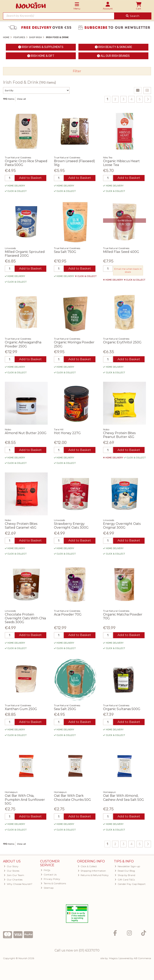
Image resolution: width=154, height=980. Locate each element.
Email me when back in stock (128, 270)
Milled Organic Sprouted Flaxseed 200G (25, 254)
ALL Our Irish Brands (113, 56)
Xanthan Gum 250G (21, 710)
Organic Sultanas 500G (122, 710)
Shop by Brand (125, 876)
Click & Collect (87, 867)
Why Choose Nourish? (18, 885)
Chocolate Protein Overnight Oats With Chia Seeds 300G (25, 619)
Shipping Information (92, 872)
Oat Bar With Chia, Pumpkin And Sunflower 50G (25, 800)
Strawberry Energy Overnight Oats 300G (71, 526)
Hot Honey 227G (67, 433)
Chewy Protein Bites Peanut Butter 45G (119, 435)
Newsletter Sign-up (127, 867)
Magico (113, 959)
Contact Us (49, 875)
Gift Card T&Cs (125, 880)
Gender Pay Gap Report (130, 885)
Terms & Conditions (53, 884)
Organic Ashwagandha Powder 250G (23, 344)
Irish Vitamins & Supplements (41, 47)
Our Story (11, 867)
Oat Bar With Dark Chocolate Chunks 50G (72, 798)
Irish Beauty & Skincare (113, 47)
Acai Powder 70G (68, 615)
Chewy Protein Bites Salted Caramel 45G (21, 526)
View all (21, 99)
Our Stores (12, 872)
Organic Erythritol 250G (122, 342)
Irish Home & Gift (41, 56)
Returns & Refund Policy (93, 876)
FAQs (45, 871)
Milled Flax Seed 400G (121, 252)
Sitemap (47, 889)
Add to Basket (30, 178)
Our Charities (13, 880)
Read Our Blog (125, 872)
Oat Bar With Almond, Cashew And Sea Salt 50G (124, 798)
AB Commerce (142, 959)
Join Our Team (14, 876)
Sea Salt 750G (65, 252)
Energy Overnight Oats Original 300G (122, 526)
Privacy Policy (50, 880)
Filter (77, 71)
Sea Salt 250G (65, 710)
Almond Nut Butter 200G (26, 433)
